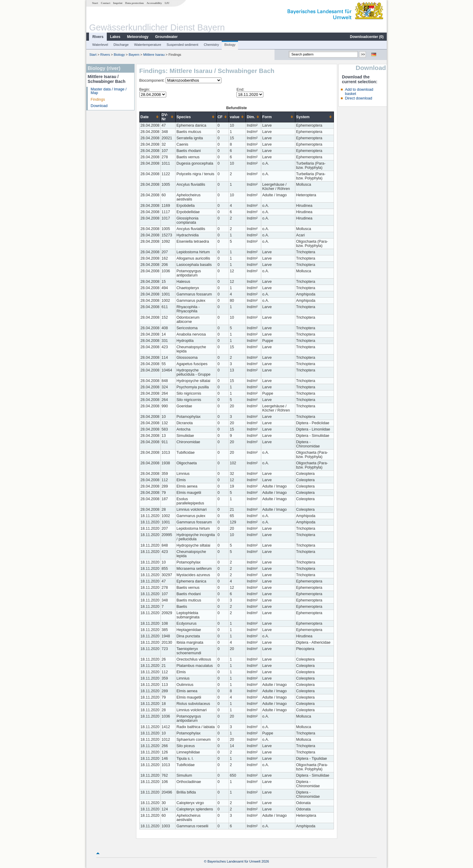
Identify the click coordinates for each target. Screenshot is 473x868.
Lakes (115, 37)
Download (99, 106)
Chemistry (211, 45)
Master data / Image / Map (109, 91)
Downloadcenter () (367, 37)
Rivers (98, 37)
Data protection (134, 3)
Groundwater (166, 37)
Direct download (358, 98)
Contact (105, 3)
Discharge (121, 45)
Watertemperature (148, 45)
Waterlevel (100, 45)
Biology (230, 45)
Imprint (118, 3)
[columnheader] (150, 117)
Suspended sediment (182, 45)
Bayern (134, 55)
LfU (167, 3)
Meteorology (138, 37)
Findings (98, 99)
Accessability (154, 3)
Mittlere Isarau (154, 55)
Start (95, 3)
